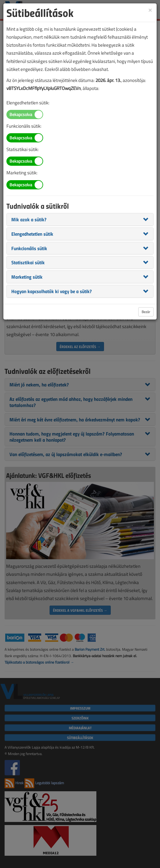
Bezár (146, 312)
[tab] (80, 219)
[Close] (150, 10)
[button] (29, 219)
